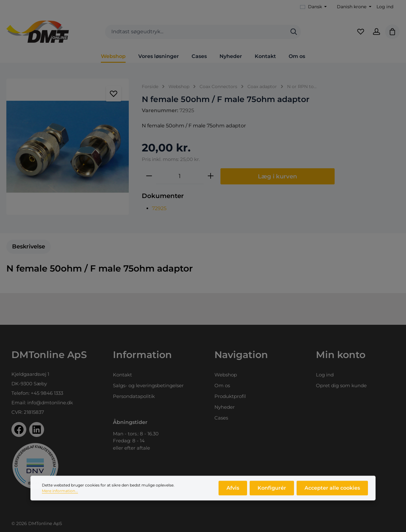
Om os (222, 385)
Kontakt (122, 375)
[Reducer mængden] (149, 176)
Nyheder (225, 407)
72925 (159, 208)
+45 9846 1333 (47, 393)
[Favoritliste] (361, 32)
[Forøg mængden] (211, 176)
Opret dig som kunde (341, 385)
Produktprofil (230, 396)
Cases (221, 418)
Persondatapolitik (134, 396)
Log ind (385, 7)
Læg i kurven (278, 176)
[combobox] (196, 32)
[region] (68, 147)
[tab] (29, 247)
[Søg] (294, 32)
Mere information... (60, 493)
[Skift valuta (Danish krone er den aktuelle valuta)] (354, 7)
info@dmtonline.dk (50, 403)
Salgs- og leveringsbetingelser (148, 385)
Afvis (233, 490)
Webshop (226, 375)
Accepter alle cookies (332, 490)
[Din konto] (377, 32)
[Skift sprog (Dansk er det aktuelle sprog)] (314, 7)
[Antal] (180, 176)
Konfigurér (272, 490)
